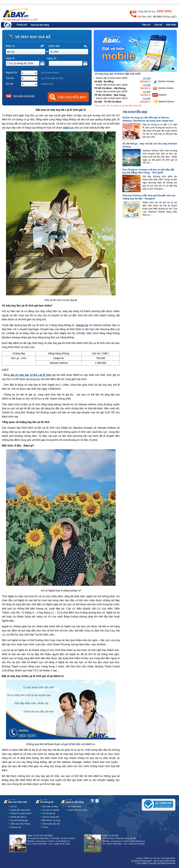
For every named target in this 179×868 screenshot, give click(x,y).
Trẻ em (10, 78)
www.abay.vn (42, 841)
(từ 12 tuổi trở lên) (50, 73)
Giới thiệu (171, 25)
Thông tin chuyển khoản (21, 813)
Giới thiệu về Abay (50, 806)
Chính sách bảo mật (51, 824)
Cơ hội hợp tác (49, 813)
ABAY (173, 858)
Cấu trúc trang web (51, 817)
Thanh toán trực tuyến (77, 810)
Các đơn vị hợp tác (51, 810)
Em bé (9, 84)
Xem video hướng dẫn (24, 96)
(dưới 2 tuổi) (47, 84)
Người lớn (12, 72)
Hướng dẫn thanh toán (20, 810)
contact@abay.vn (62, 841)
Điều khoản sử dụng (51, 820)
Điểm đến (54, 46)
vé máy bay (155, 858)
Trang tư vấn (16, 827)
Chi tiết (147, 78)
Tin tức (45, 827)
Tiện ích (146, 25)
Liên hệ (158, 25)
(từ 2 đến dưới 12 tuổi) (52, 78)
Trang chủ (22, 25)
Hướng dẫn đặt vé (18, 817)
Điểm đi (10, 46)
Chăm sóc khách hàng (20, 824)
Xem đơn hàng (74, 806)
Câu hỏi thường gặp (19, 820)
